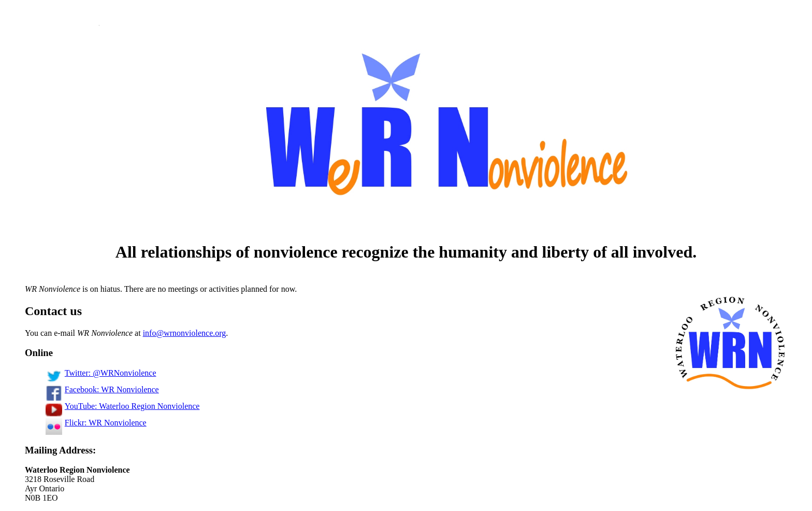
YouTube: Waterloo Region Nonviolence (122, 406)
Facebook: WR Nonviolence (102, 389)
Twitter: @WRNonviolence (101, 373)
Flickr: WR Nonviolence (96, 423)
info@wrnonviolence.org (185, 333)
